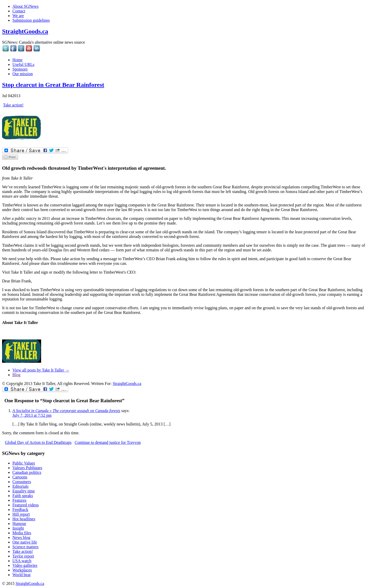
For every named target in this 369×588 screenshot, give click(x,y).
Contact (19, 11)
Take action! (13, 105)
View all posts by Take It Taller (41, 370)
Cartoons (20, 477)
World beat (21, 575)
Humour (19, 524)
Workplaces (22, 570)
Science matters (25, 547)
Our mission (23, 74)
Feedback (20, 510)
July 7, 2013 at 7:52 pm (32, 415)
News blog (21, 537)
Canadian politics (27, 472)
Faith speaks (23, 496)
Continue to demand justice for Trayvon (108, 442)
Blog (16, 375)
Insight (18, 528)
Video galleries (25, 565)
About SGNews (25, 6)
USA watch (22, 561)
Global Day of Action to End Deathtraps (38, 442)
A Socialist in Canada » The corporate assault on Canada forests (66, 411)
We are (18, 16)
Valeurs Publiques (27, 468)
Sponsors (20, 69)
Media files (22, 533)
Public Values (24, 463)
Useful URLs (23, 64)
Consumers (22, 482)
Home (17, 60)
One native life (25, 542)
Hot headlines (24, 519)
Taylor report (23, 556)
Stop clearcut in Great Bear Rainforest (53, 85)
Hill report (21, 514)
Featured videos (26, 505)
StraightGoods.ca (25, 31)
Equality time (24, 491)
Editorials (20, 486)
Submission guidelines (31, 20)
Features (19, 500)
